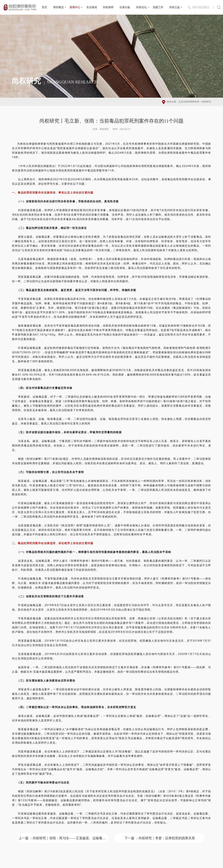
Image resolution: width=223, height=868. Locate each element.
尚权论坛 (141, 7)
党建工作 (158, 7)
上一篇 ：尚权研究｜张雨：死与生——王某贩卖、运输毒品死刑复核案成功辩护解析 (63, 838)
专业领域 (92, 7)
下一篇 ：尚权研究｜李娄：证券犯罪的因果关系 (160, 838)
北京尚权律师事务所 (189, 102)
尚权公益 (175, 7)
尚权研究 (206, 102)
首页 (44, 7)
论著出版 (125, 7)
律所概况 (58, 7)
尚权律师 (108, 7)
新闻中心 (75, 7)
